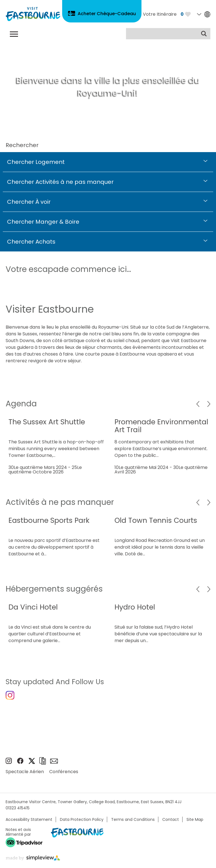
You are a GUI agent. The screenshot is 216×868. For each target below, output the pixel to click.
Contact (171, 819)
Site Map (195, 819)
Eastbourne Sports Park (49, 520)
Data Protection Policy (82, 819)
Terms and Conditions (133, 819)
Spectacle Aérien (25, 772)
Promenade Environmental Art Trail (161, 426)
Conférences (64, 772)
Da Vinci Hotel (33, 607)
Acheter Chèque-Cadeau (107, 14)
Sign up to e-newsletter (54, 761)
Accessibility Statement (29, 819)
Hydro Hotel (135, 607)
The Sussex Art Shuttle (47, 422)
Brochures (42, 761)
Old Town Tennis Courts (156, 520)
